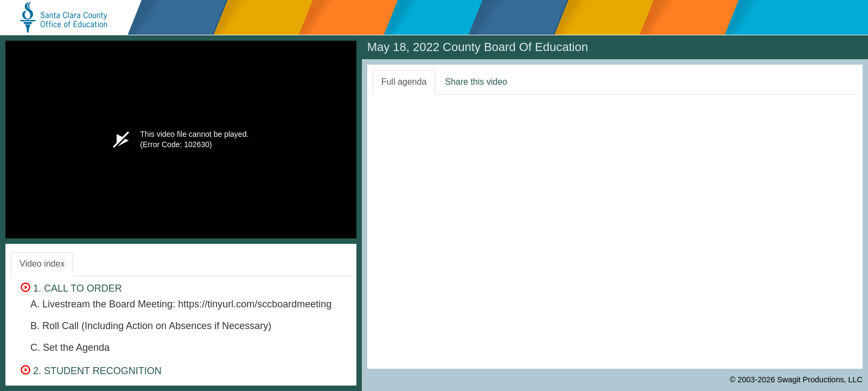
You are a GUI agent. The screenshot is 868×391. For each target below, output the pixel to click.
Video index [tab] (42, 264)
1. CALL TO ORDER (71, 288)
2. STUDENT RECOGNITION (91, 371)
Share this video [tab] (476, 82)
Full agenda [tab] (404, 82)
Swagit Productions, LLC (820, 380)
